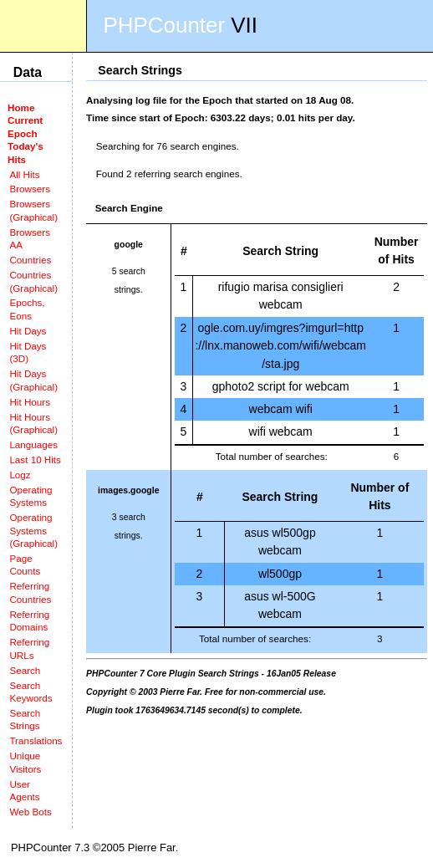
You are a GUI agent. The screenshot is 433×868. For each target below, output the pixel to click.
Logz (20, 475)
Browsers (30, 189)
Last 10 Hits (35, 460)
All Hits (24, 174)
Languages (33, 444)
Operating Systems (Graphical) (33, 530)
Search (25, 670)
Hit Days (28, 331)
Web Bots (30, 812)
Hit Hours (30, 402)
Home (21, 107)
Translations (36, 740)
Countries (30, 260)
